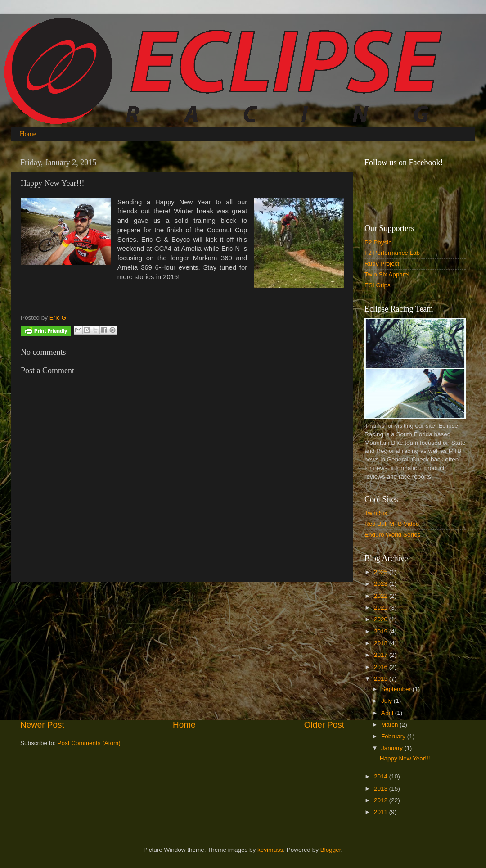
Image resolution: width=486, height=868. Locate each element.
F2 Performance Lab (392, 253)
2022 (382, 596)
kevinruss (270, 850)
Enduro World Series (392, 535)
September (397, 689)
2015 (382, 679)
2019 (382, 631)
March (390, 725)
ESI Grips (378, 285)
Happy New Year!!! (405, 758)
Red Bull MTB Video (392, 524)
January (393, 748)
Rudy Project (382, 264)
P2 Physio (378, 242)
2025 (382, 572)
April (388, 713)
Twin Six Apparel (387, 274)
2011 (382, 812)
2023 (382, 584)
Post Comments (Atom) (89, 743)
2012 (382, 800)
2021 (382, 608)
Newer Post (42, 725)
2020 (382, 619)
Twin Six (376, 513)
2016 (382, 667)
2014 (382, 776)
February (394, 736)
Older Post (324, 725)
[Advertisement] (182, 651)
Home (28, 134)
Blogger (331, 850)
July (387, 701)
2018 (382, 643)
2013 (382, 789)
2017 (382, 655)
